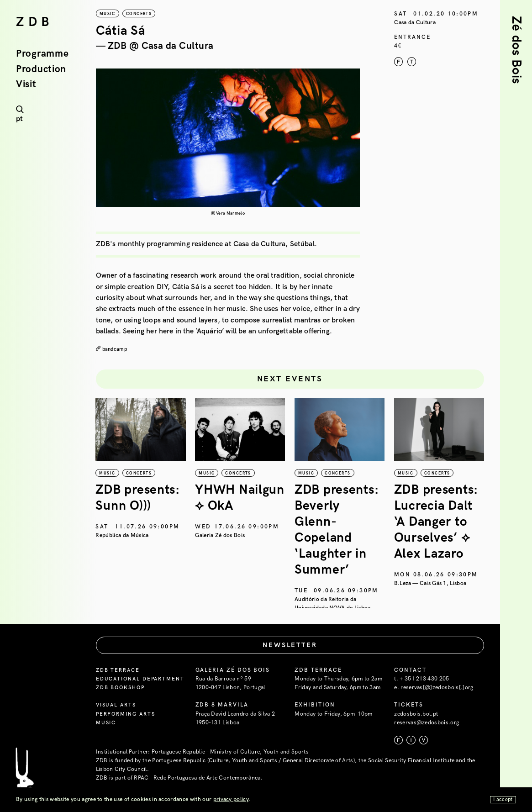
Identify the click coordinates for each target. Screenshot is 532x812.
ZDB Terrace (119, 686)
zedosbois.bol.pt (416, 730)
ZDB (35, 22)
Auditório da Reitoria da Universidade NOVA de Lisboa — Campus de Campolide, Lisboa (336, 608)
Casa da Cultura (415, 23)
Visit (26, 85)
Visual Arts (118, 730)
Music (107, 747)
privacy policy (231, 799)
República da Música (122, 535)
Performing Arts (128, 739)
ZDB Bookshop (123, 712)
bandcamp (116, 349)
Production (41, 70)
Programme (42, 54)
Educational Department (120, 699)
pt (20, 119)
